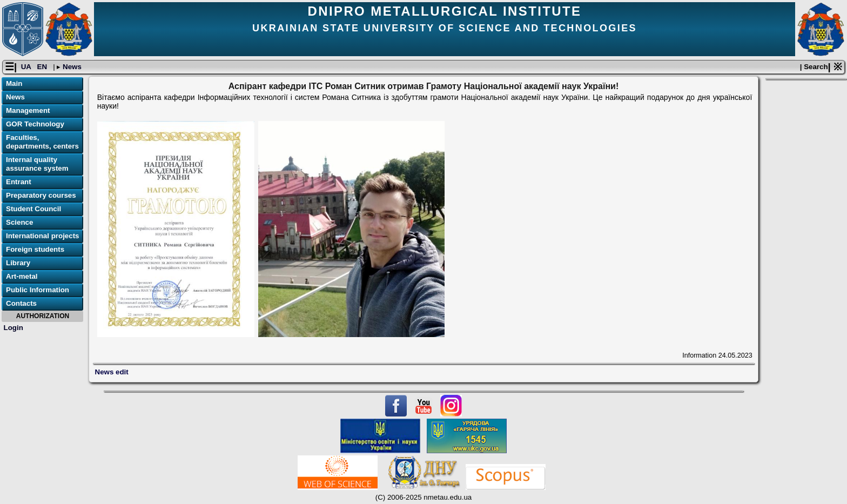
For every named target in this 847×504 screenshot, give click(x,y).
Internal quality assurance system (37, 164)
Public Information (38, 290)
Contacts (21, 303)
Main (14, 83)
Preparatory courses (41, 195)
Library (18, 263)
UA (27, 67)
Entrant (19, 182)
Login (14, 328)
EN (43, 67)
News (71, 67)
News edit (112, 372)
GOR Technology (35, 124)
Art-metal (22, 276)
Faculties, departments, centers (42, 142)
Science (19, 222)
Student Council (33, 209)
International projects (43, 236)
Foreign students (35, 249)
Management (28, 110)
